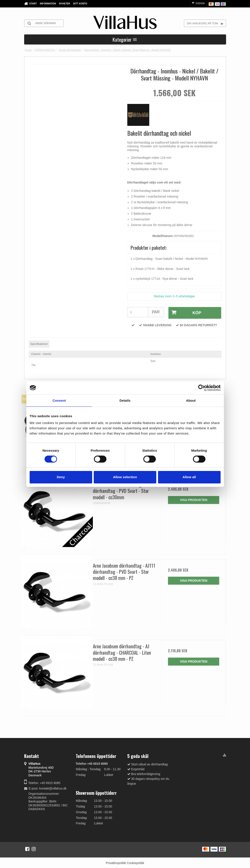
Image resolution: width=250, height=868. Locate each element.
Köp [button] (184, 312)
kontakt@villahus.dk (53, 787)
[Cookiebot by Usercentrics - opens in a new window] (201, 388)
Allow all (189, 477)
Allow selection (125, 477)
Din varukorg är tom (206, 23)
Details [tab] (125, 400)
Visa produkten (194, 499)
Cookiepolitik (136, 862)
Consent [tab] (59, 400)
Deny (61, 477)
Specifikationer (39, 343)
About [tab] (191, 400)
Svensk (198, 3)
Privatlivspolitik (116, 862)
